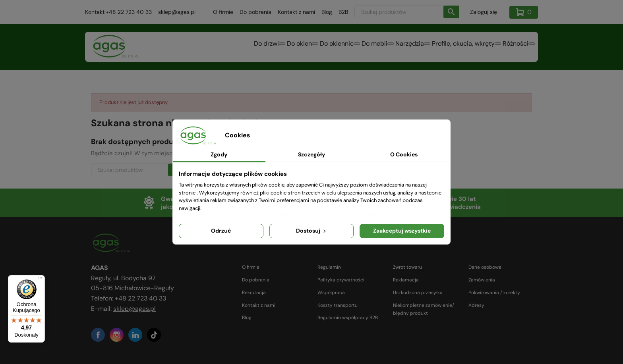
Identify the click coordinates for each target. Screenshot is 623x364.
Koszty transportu (338, 305)
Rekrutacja (254, 293)
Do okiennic (294, 47)
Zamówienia (482, 280)
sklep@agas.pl (177, 12)
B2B (343, 12)
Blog (327, 12)
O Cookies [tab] (404, 154)
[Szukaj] (407, 12)
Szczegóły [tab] (311, 154)
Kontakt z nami (296, 12)
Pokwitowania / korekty (494, 293)
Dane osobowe (485, 267)
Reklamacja (406, 280)
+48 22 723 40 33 (129, 12)
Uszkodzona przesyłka (418, 293)
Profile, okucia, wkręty (449, 47)
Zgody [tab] (219, 154)
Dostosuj (312, 231)
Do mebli (341, 47)
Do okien (247, 47)
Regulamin (329, 267)
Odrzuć (221, 231)
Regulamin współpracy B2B (348, 318)
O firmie (223, 12)
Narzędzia (386, 47)
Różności (511, 47)
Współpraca (331, 293)
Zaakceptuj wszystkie (402, 231)
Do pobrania (255, 12)
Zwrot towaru (407, 267)
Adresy (476, 305)
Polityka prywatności (341, 280)
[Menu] (40, 280)
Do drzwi (204, 47)
